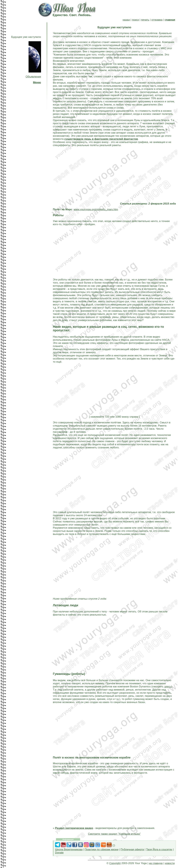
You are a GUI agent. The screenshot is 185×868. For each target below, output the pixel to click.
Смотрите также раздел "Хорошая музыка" (114, 834)
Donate (59, 853)
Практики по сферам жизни (102, 849)
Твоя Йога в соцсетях (159, 849)
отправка (157, 20)
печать (145, 20)
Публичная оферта (132, 849)
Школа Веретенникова (69, 849)
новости (170, 863)
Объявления (33, 77)
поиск (135, 20)
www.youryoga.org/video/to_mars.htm (96, 209)
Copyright (115, 863)
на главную (156, 863)
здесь (168, 687)
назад (126, 20)
